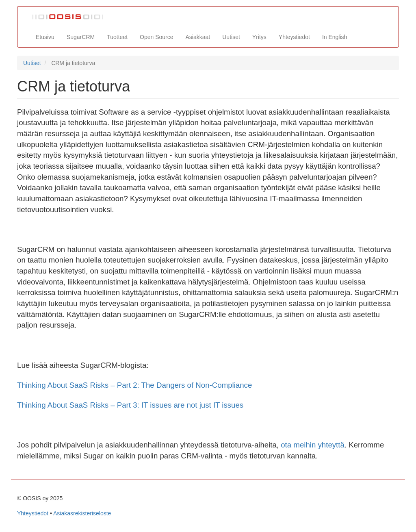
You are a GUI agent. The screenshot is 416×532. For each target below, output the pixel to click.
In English (335, 37)
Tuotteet (117, 37)
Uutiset (231, 37)
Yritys (259, 37)
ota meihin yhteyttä (313, 445)
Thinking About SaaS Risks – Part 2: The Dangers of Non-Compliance (134, 385)
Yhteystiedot (294, 37)
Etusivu (45, 37)
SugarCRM (81, 37)
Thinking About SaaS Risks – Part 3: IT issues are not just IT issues (130, 405)
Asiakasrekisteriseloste (82, 513)
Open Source (157, 37)
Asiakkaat (198, 37)
